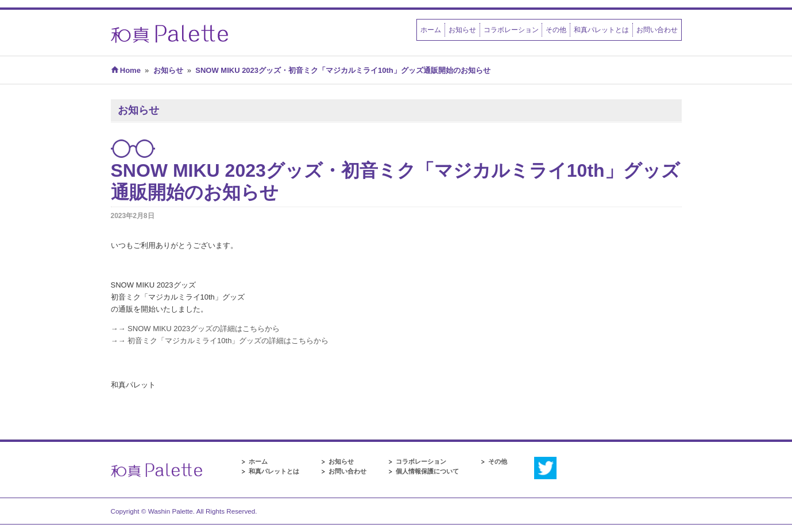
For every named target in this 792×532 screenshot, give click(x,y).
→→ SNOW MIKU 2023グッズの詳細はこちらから (196, 329)
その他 (556, 30)
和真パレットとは (601, 30)
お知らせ (462, 30)
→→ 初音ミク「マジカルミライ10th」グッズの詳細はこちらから (220, 341)
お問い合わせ (657, 30)
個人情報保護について (427, 471)
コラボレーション (511, 30)
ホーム (431, 30)
